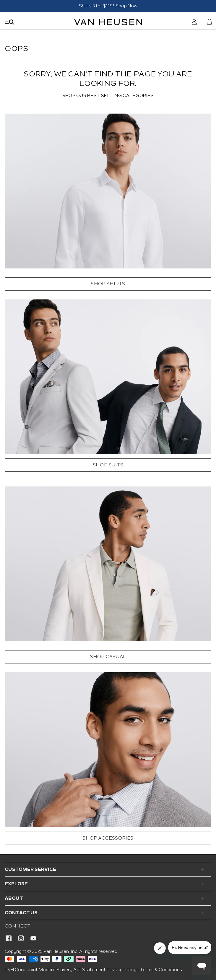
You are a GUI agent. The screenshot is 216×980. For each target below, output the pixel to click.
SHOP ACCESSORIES (108, 838)
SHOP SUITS (108, 465)
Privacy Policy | (123, 970)
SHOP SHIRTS (108, 284)
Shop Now (126, 6)
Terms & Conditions (161, 970)
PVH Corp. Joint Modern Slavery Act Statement (55, 970)
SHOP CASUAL (108, 657)
